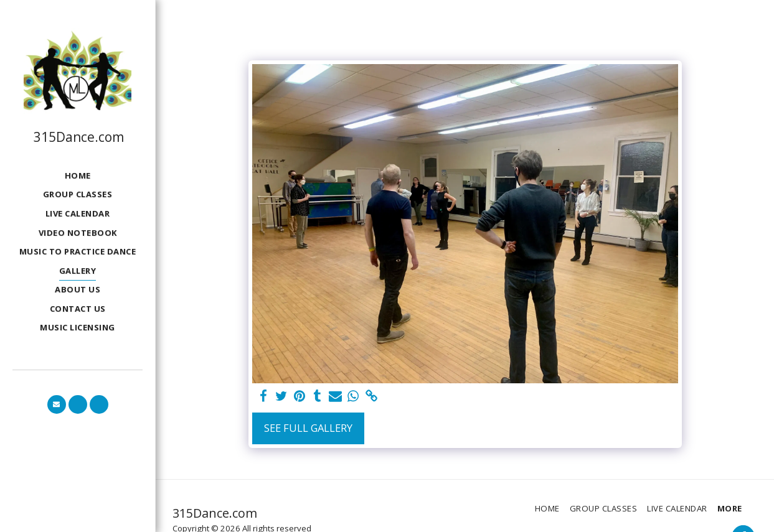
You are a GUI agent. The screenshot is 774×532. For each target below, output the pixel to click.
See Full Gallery (308, 428)
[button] (57, 404)
